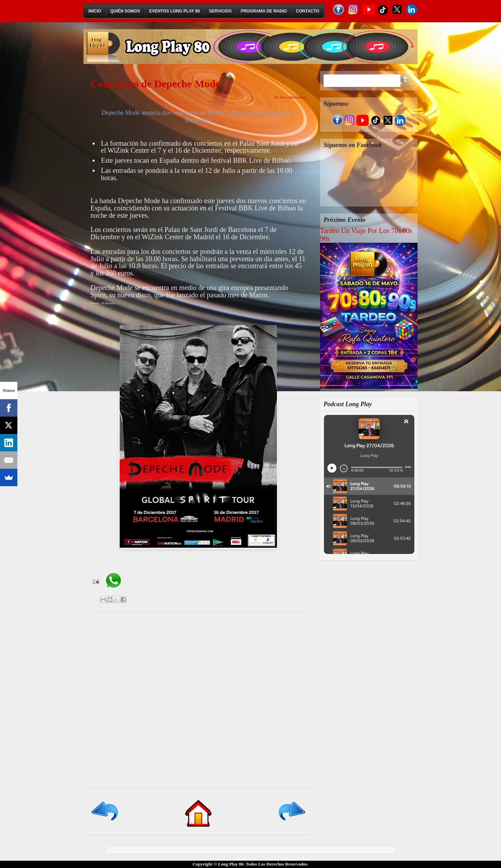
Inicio (95, 11)
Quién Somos (125, 11)
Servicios (220, 11)
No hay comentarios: (290, 97)
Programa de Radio (264, 11)
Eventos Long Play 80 (175, 11)
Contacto (308, 11)
